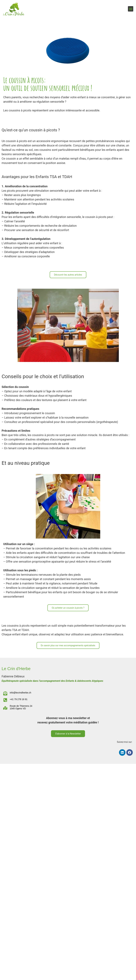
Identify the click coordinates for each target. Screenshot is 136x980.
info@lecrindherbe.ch (20, 693)
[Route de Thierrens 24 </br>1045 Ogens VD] (5, 708)
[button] (131, 9)
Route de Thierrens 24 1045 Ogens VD (21, 707)
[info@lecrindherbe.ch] (5, 693)
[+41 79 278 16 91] (5, 700)
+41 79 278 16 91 (19, 699)
